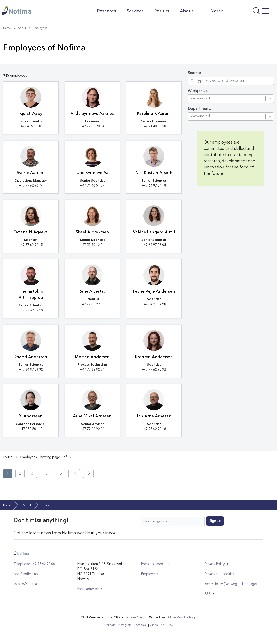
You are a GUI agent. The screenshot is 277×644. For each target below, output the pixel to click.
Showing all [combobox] (200, 98)
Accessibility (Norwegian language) (231, 584)
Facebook (141, 625)
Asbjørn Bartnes (136, 618)
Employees (150, 574)
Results (162, 11)
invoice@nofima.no (27, 584)
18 (59, 474)
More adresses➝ (90, 589)
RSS (208, 594)
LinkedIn (110, 625)
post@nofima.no (26, 574)
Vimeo (154, 625)
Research (107, 11)
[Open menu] (251, 12)
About (187, 11)
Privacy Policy (215, 564)
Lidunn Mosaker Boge (182, 618)
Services (135, 11)
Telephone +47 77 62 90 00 (34, 564)
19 (74, 474)
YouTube (167, 625)
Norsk (213, 11)
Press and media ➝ (155, 564)
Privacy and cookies (220, 574)
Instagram (125, 625)
